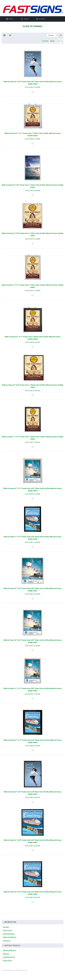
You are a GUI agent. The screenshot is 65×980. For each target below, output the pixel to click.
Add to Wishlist (33, 92)
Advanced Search (9, 934)
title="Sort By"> (52, 35)
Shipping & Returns (9, 950)
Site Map (6, 927)
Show (52, 41)
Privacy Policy (7, 961)
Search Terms (8, 930)
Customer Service (9, 957)
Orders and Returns (10, 937)
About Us (6, 954)
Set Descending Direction (61, 35)
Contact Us (7, 941)
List (10, 35)
